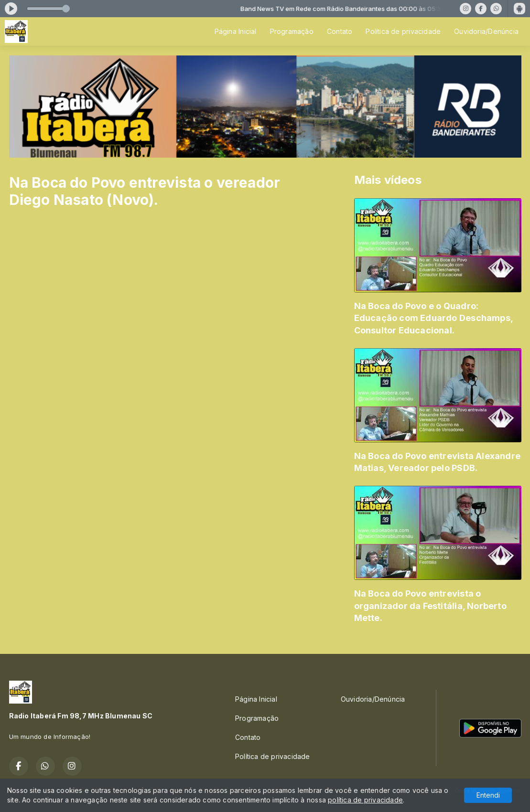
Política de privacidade (403, 31)
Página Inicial (236, 31)
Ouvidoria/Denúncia (486, 31)
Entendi (488, 795)
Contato (340, 31)
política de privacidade (365, 800)
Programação (292, 31)
